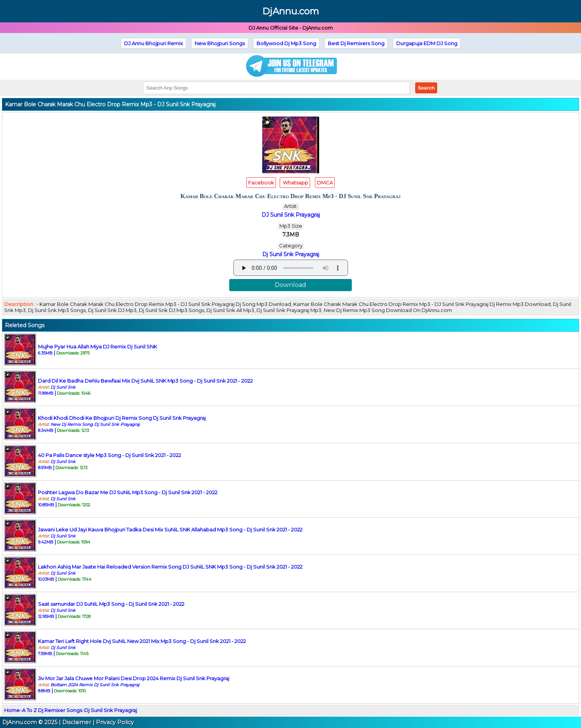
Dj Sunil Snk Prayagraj (291, 254)
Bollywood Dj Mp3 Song (286, 43)
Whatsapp (295, 183)
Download (290, 285)
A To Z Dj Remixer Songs (52, 710)
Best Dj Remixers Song (356, 43)
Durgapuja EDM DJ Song (427, 43)
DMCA (325, 183)
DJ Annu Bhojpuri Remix (154, 43)
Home (12, 710)
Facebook (261, 183)
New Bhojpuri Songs (220, 43)
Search (426, 88)
